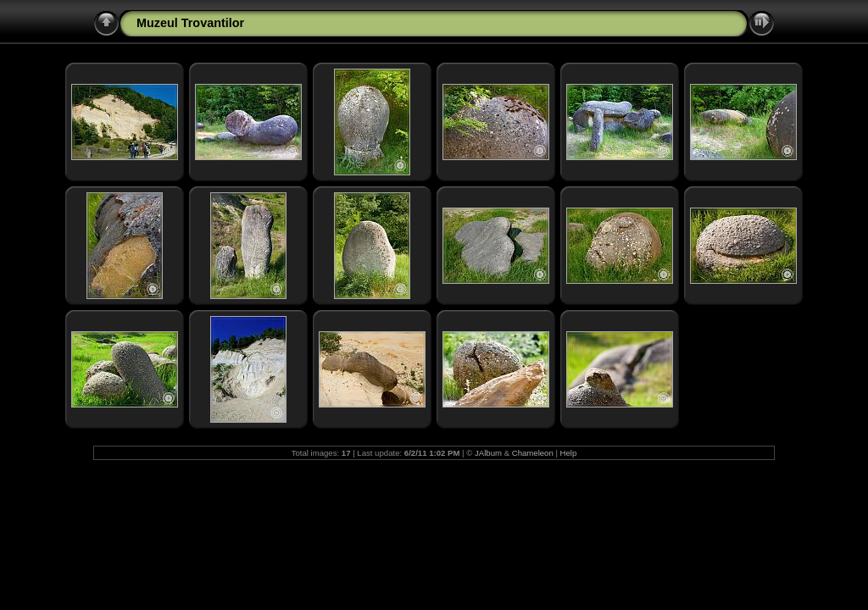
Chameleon (533, 453)
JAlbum (488, 453)
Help (569, 453)
